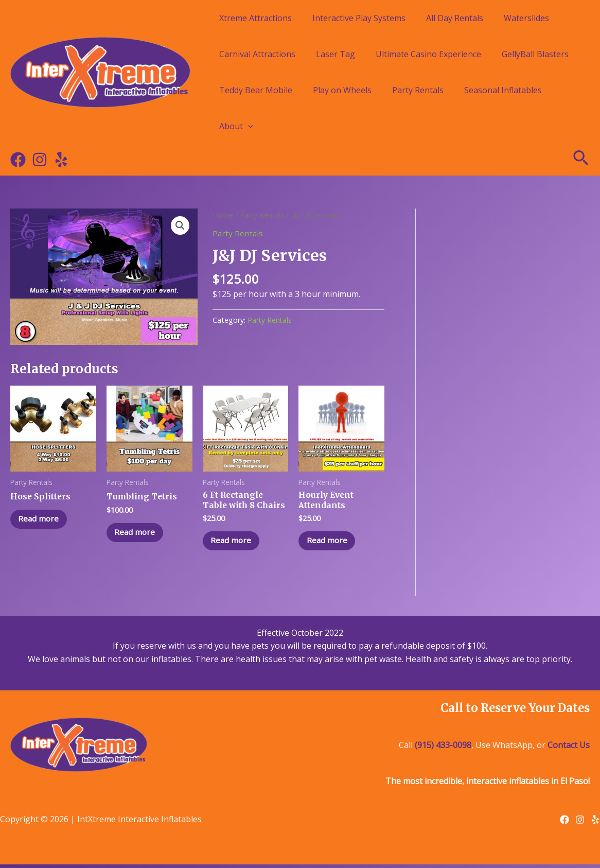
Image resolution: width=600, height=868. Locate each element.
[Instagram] (40, 160)
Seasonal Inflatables (503, 90)
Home (223, 215)
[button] (180, 226)
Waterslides (526, 18)
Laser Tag (336, 54)
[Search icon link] (581, 160)
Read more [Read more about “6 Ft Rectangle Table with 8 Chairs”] (234, 543)
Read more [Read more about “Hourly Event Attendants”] (330, 543)
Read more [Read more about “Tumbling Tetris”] (138, 534)
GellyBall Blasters (535, 54)
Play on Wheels (342, 90)
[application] (248, 126)
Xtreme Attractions (255, 18)
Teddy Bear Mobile (256, 90)
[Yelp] (61, 160)
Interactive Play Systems (359, 18)
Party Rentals (418, 90)
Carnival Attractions (257, 54)
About (236, 126)
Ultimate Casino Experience (428, 54)
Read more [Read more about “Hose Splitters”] (41, 520)
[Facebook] (18, 160)
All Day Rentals (455, 18)
